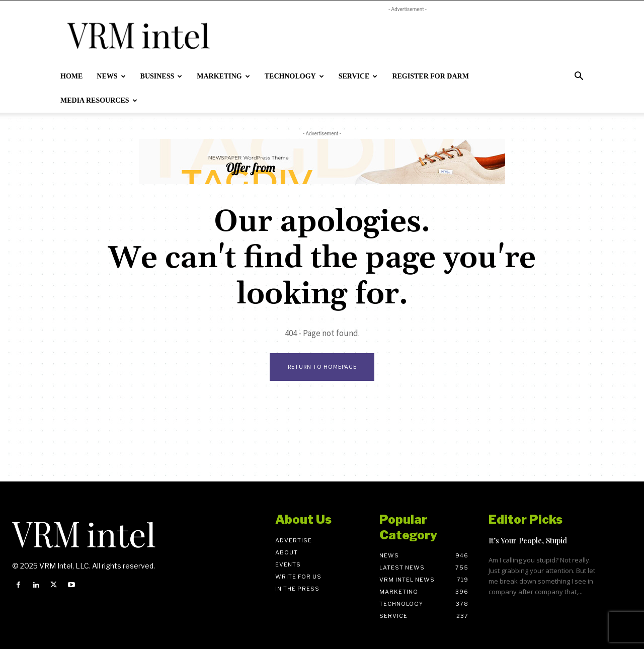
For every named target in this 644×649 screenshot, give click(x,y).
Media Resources (99, 100)
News (111, 76)
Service (358, 76)
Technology (294, 76)
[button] (579, 77)
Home (71, 76)
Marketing (223, 76)
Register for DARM (430, 76)
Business (162, 76)
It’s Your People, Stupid (528, 540)
